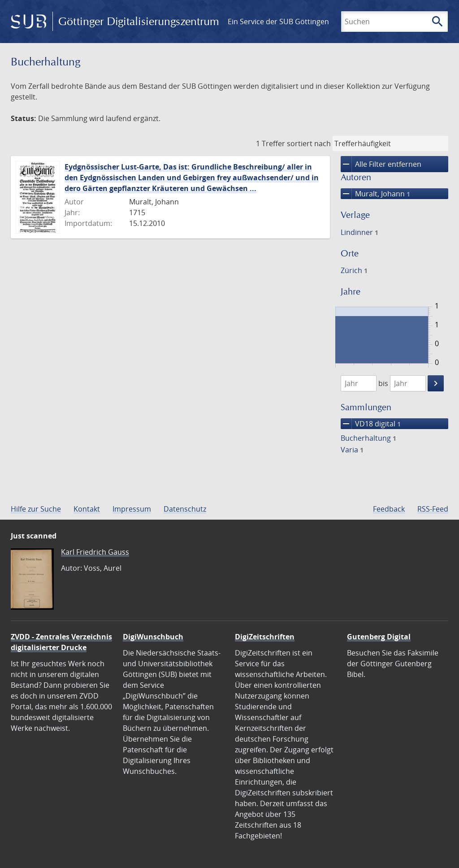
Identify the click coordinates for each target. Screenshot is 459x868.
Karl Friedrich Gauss (95, 552)
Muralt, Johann (375, 194)
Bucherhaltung (368, 438)
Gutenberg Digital (379, 637)
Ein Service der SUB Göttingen (278, 22)
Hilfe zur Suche (36, 509)
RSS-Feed (433, 509)
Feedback (389, 509)
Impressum (132, 509)
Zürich (354, 270)
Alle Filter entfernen (381, 164)
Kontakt (87, 509)
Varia (352, 450)
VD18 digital (371, 424)
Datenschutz (185, 509)
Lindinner (359, 232)
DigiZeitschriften (265, 637)
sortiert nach (309, 143)
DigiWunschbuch (153, 637)
